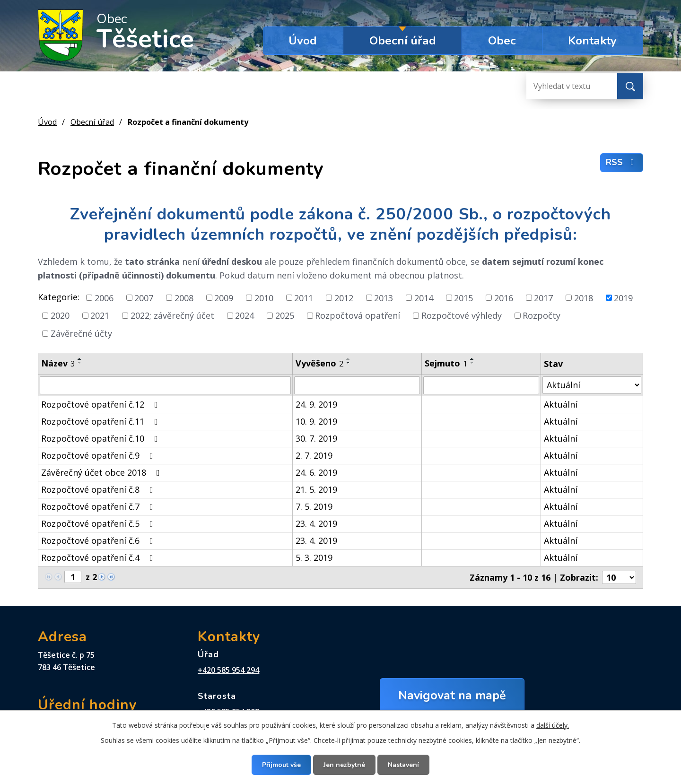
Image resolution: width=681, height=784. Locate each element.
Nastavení (403, 765)
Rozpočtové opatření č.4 (99, 558)
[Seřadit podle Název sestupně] (80, 363)
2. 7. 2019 (314, 455)
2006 (104, 297)
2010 (264, 297)
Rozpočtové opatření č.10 (101, 438)
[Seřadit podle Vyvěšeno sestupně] (349, 363)
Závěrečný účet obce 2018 (102, 472)
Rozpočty (541, 315)
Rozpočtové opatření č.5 (99, 523)
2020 (60, 315)
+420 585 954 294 (228, 670)
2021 (100, 315)
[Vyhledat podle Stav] (592, 385)
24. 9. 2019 (316, 404)
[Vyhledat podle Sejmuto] (481, 385)
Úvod (303, 41)
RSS (622, 162)
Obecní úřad (403, 41)
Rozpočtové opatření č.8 (99, 489)
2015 (463, 297)
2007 (144, 297)
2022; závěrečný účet (172, 315)
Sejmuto (446, 363)
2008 (184, 297)
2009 (224, 297)
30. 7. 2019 (316, 438)
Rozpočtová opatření (358, 315)
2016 (504, 297)
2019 (623, 297)
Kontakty (592, 41)
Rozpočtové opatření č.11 (101, 421)
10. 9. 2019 (316, 421)
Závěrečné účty (81, 333)
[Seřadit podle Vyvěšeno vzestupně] (349, 359)
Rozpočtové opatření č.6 (99, 540)
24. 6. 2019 (316, 472)
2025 (285, 315)
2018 (584, 297)
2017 (543, 297)
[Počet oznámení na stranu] (619, 577)
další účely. (553, 725)
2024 (244, 315)
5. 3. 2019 (314, 558)
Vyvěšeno (319, 363)
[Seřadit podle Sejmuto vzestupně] (472, 359)
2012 (344, 297)
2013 (384, 297)
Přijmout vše (281, 765)
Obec (502, 41)
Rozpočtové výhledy (462, 315)
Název (58, 363)
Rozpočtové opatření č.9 (99, 455)
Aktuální (561, 404)
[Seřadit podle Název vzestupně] (80, 359)
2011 (304, 297)
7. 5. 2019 (314, 506)
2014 (424, 297)
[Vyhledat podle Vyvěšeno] (357, 385)
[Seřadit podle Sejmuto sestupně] (472, 363)
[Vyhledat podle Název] (165, 385)
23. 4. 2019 (316, 523)
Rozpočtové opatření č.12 (101, 404)
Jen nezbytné (344, 765)
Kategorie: (59, 297)
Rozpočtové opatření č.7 (99, 506)
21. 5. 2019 (316, 489)
